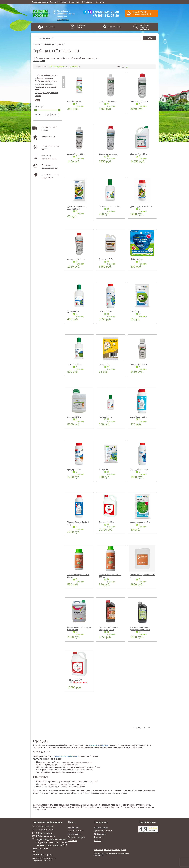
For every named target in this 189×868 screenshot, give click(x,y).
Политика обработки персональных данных (110, 850)
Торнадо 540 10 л (106, 522)
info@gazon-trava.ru (46, 836)
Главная (37, 44)
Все (149, 728)
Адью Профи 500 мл (139, 417)
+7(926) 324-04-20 (106, 12)
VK (34, 852)
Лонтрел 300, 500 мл (108, 101)
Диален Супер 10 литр (140, 154)
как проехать (63, 20)
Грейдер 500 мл (74, 469)
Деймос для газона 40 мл (110, 207)
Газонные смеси (81, 26)
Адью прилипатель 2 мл (141, 522)
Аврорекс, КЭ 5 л (106, 259)
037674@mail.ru (44, 833)
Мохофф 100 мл (74, 101)
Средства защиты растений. (145, 28)
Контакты (100, 2)
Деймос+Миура (137, 259)
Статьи (98, 841)
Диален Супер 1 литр (108, 154)
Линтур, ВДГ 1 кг (74, 417)
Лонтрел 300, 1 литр (139, 101)
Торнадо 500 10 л (75, 680)
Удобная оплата (49, 137)
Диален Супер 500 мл (77, 154)
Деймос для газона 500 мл (142, 207)
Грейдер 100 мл (106, 417)
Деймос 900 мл (105, 312)
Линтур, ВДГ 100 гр (139, 364)
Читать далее (39, 61)
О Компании (100, 834)
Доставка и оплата (40, 2)
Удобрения (50, 27)
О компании (74, 2)
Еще (37, 100)
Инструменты (114, 27)
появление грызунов (99, 745)
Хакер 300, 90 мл (75, 364)
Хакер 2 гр (135, 312)
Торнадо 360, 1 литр (139, 469)
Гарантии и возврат (58, 2)
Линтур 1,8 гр (104, 364)
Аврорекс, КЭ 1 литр (76, 259)
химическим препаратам (66, 756)
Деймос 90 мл (73, 312)
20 (145, 728)
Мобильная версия (42, 855)
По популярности (58, 67)
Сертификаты (87, 2)
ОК (37, 852)
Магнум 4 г (103, 469)
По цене (75, 67)
